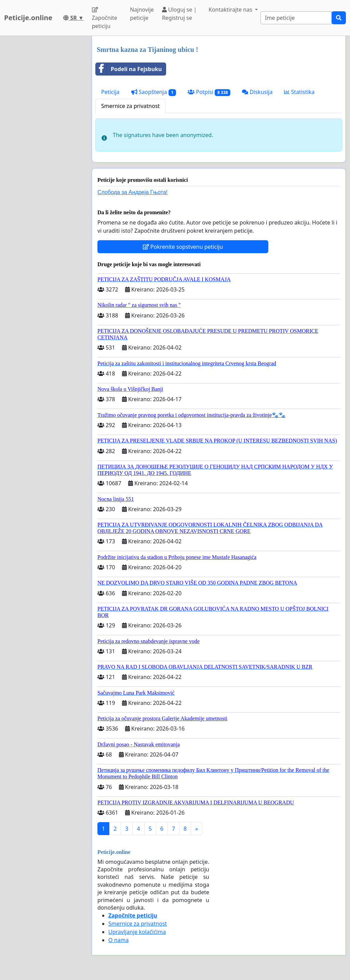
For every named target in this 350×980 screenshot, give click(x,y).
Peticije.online (28, 18)
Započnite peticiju (105, 18)
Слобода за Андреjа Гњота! (132, 192)
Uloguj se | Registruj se (179, 14)
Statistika (299, 92)
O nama (118, 940)
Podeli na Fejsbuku (129, 69)
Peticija (110, 92)
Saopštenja (154, 92)
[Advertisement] (44, 138)
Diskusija (257, 92)
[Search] (296, 18)
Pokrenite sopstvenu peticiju (183, 247)
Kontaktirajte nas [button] (231, 10)
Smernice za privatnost (130, 106)
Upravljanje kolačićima (137, 932)
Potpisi (209, 92)
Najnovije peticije (142, 14)
